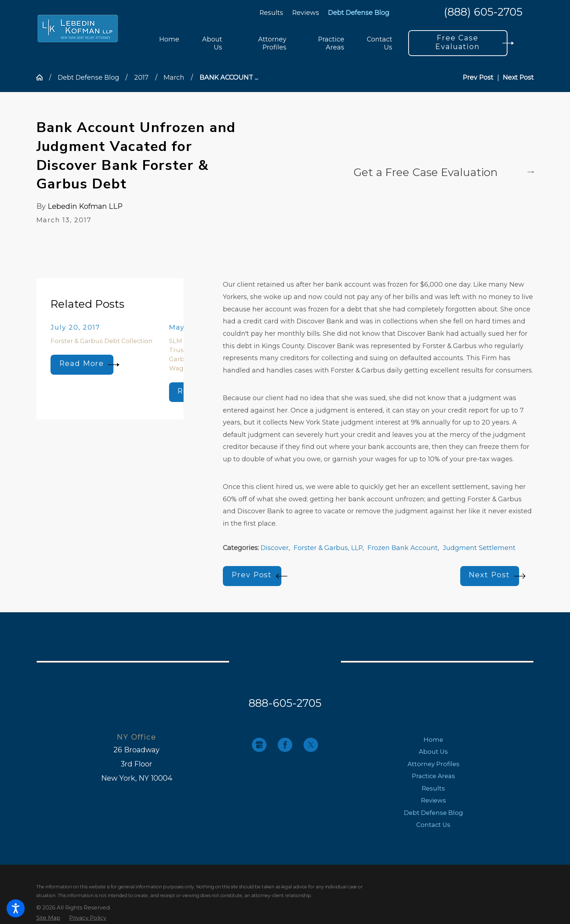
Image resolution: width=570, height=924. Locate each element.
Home (433, 740)
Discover (275, 548)
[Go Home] (43, 77)
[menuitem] (169, 43)
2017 (141, 77)
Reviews (306, 13)
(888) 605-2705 (483, 12)
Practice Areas (433, 776)
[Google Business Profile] (259, 745)
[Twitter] (311, 745)
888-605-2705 (285, 703)
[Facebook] (285, 745)
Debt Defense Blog (359, 13)
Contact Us (433, 825)
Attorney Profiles (433, 764)
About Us (433, 752)
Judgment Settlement (479, 548)
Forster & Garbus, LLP (328, 548)
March (174, 77)
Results (271, 13)
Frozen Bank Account (403, 548)
